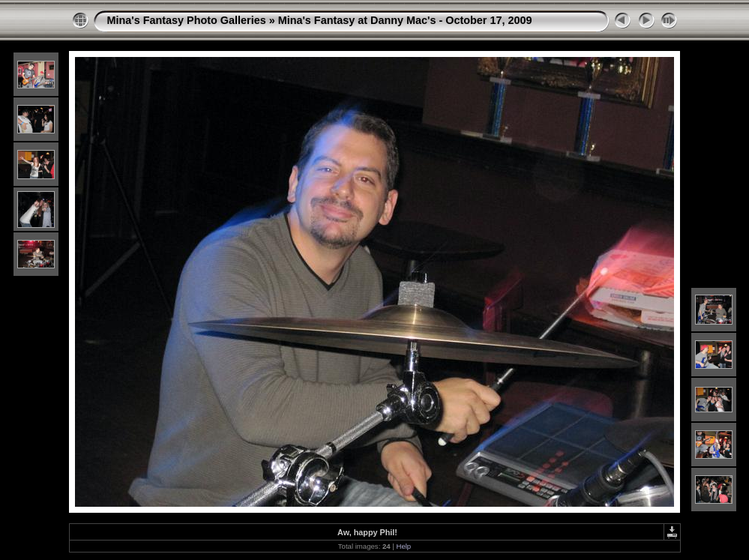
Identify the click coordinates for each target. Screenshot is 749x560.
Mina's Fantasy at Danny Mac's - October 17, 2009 (405, 20)
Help (403, 546)
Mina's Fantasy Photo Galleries (187, 20)
